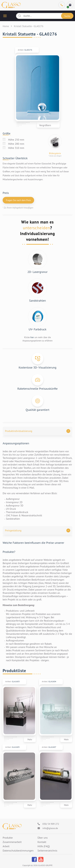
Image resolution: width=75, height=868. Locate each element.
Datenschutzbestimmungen (18, 851)
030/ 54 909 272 (51, 824)
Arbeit (6, 846)
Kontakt (42, 842)
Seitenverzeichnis (47, 851)
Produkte (8, 838)
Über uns (43, 838)
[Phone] (62, 5)
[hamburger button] (5, 16)
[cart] (70, 5)
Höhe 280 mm (16, 144)
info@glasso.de (50, 828)
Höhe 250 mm (16, 140)
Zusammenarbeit (12, 842)
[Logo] (12, 826)
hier (32, 337)
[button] (37, 431)
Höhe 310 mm (16, 148)
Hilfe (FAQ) (44, 846)
